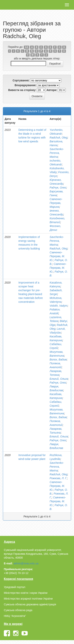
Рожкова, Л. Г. (58, 478)
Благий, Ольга (59, 379)
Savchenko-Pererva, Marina (57, 153)
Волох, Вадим (58, 360)
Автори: (52, 90)
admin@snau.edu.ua (26, 563)
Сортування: (21, 80)
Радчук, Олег (58, 188)
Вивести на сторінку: (22, 90)
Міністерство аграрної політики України (28, 599)
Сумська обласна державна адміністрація (30, 604)
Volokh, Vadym (59, 306)
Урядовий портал (15, 587)
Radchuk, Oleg (59, 138)
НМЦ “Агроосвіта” (15, 616)
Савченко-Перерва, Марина (56, 203)
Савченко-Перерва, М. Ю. (57, 256)
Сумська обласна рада (18, 610)
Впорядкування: (25, 85)
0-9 (27, 47)
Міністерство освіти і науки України (26, 593)
